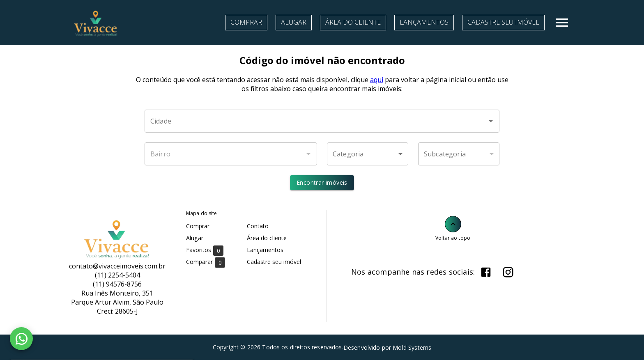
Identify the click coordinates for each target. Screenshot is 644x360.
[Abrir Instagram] (508, 272)
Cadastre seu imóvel (503, 22)
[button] (368, 154)
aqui (377, 80)
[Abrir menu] (562, 23)
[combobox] (322, 121)
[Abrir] (491, 121)
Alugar (294, 22)
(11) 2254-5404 (117, 275)
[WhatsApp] (21, 339)
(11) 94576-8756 (117, 284)
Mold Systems (412, 347)
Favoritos (205, 250)
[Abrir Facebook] (486, 272)
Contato (258, 226)
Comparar (206, 262)
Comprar (246, 22)
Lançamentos (424, 22)
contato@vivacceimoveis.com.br (117, 266)
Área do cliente (353, 22)
